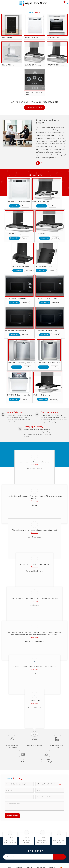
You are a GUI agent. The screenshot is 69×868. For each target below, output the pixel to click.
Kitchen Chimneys (9, 65)
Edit (61, 784)
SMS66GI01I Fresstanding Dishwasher (22, 363)
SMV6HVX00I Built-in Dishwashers (19, 395)
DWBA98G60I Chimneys (56, 65)
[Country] (19, 797)
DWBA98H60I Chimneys (33, 65)
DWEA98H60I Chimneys (20, 266)
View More (25, 206)
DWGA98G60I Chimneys (42, 395)
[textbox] (54, 784)
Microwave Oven (54, 38)
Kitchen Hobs (7, 38)
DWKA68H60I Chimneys (44, 266)
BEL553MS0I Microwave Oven (46, 298)
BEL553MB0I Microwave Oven (16, 331)
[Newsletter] (28, 857)
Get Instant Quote (34, 108)
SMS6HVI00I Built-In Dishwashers (49, 363)
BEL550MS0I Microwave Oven (16, 298)
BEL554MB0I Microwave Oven (46, 331)
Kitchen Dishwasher (32, 38)
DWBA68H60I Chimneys (41, 202)
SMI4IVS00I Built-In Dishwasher (19, 202)
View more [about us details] (44, 163)
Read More (34, 465)
